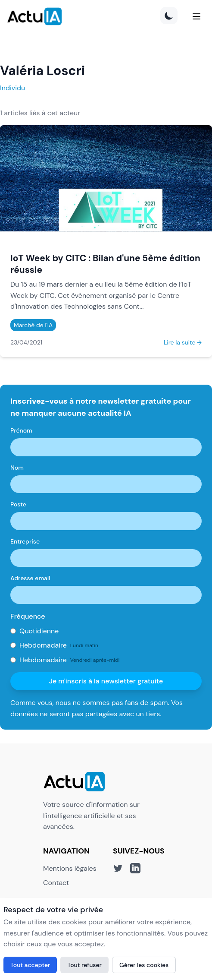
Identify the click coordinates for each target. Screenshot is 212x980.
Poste (18, 504)
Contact (56, 883)
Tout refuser (84, 965)
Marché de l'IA (33, 325)
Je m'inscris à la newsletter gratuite (106, 681)
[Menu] (196, 16)
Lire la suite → (183, 342)
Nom (17, 468)
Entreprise (25, 541)
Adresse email (30, 578)
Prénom (21, 430)
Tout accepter (30, 965)
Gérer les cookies (144, 965)
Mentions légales (70, 868)
